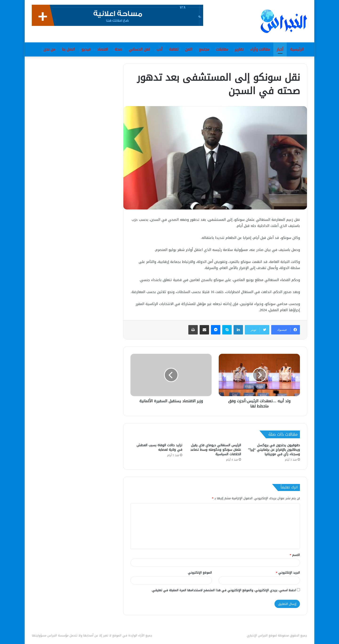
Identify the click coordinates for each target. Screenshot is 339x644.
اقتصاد (103, 49)
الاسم (295, 555)
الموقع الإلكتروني (200, 573)
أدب (159, 49)
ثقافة (174, 49)
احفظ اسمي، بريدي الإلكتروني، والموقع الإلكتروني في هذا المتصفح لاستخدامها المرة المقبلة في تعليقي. (224, 590)
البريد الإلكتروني (288, 573)
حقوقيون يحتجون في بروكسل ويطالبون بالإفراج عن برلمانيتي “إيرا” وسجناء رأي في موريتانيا (274, 450)
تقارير (239, 49)
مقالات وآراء (260, 49)
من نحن (49, 49)
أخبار (280, 49)
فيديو (86, 49)
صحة (118, 49)
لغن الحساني (139, 49)
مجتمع (204, 49)
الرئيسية (297, 49)
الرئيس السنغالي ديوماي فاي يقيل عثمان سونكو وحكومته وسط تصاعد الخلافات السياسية (216, 450)
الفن (189, 49)
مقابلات (222, 49)
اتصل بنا (68, 49)
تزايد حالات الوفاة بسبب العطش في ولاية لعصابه (159, 447)
